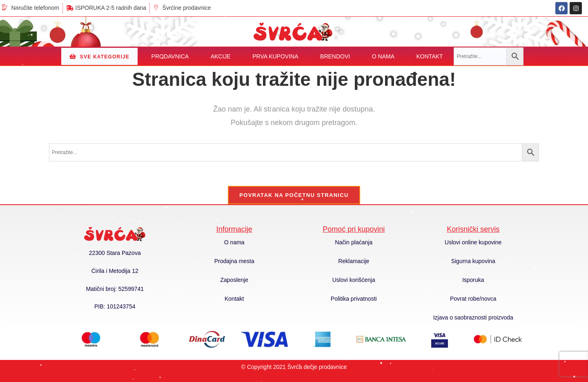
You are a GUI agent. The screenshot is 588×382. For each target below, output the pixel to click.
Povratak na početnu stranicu (294, 195)
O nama (234, 242)
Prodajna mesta (234, 261)
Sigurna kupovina (473, 261)
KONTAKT (430, 56)
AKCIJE (221, 56)
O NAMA (383, 56)
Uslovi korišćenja (354, 280)
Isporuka (473, 280)
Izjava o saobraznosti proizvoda (473, 317)
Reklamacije (354, 261)
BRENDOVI (335, 56)
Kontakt (234, 299)
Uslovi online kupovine (473, 242)
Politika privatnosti (354, 299)
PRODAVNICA (170, 56)
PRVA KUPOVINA (275, 56)
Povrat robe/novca (473, 299)
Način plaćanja (354, 242)
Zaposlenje (235, 280)
